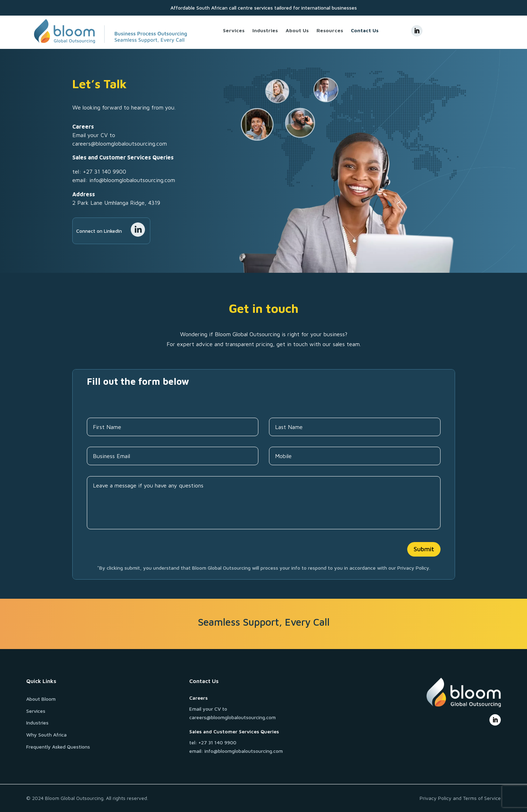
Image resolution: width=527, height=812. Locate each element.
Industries (265, 31)
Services (234, 31)
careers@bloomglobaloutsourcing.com (120, 143)
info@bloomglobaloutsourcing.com (132, 180)
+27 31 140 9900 (105, 171)
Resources (330, 31)
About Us (297, 31)
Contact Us (365, 31)
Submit (424, 549)
